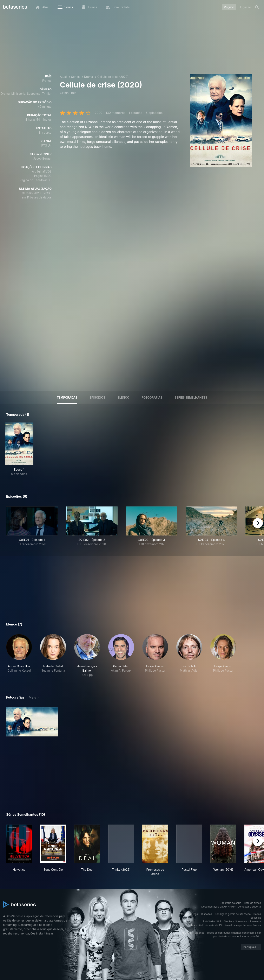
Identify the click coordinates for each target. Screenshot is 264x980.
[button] (19, 656)
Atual (63, 77)
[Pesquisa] (257, 7)
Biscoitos (207, 914)
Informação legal (189, 914)
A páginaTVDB (42, 171)
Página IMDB (43, 176)
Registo (229, 7)
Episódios (97, 397)
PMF (232, 907)
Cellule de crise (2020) (113, 77)
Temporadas (67, 397)
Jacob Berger (42, 158)
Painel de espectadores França (243, 925)
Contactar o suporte (249, 907)
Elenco (123, 397)
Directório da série (230, 903)
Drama (88, 77)
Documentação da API (214, 907)
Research (255, 921)
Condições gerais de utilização (233, 914)
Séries (75, 77)
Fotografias (152, 397)
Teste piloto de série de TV (206, 925)
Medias (228, 921)
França (47, 81)
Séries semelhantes (191, 397)
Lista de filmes (252, 903)
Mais (32, 697)
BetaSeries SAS (212, 921)
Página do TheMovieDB (36, 180)
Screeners (241, 921)
